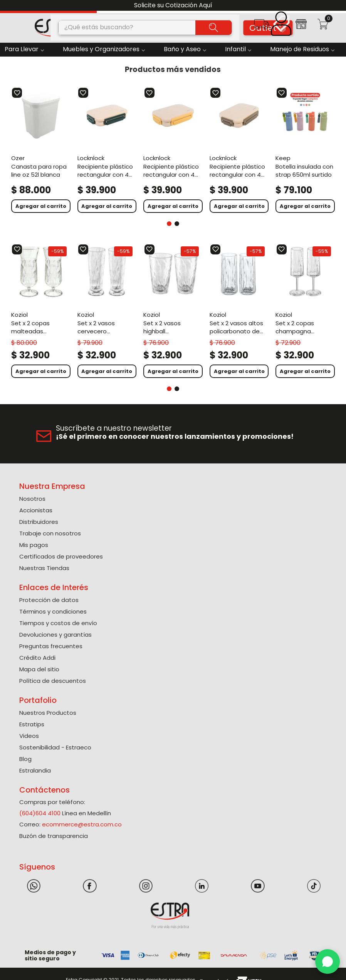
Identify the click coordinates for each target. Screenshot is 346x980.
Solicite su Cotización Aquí (173, 5)
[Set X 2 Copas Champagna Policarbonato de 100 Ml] (305, 311)
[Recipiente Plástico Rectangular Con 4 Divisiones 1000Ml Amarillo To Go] (173, 150)
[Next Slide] (337, 6)
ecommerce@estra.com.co (82, 824)
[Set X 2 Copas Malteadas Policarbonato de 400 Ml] (41, 311)
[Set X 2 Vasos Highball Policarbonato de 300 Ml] (173, 311)
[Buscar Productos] (214, 27)
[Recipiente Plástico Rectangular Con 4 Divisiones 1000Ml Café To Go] (239, 150)
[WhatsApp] (328, 962)
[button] (261, 27)
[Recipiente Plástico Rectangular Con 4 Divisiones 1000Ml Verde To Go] (107, 150)
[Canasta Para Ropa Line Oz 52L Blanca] (41, 150)
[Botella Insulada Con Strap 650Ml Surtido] (305, 150)
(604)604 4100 (40, 813)
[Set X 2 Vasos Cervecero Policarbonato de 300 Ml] (107, 311)
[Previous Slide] (9, 6)
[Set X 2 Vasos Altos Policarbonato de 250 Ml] (239, 311)
